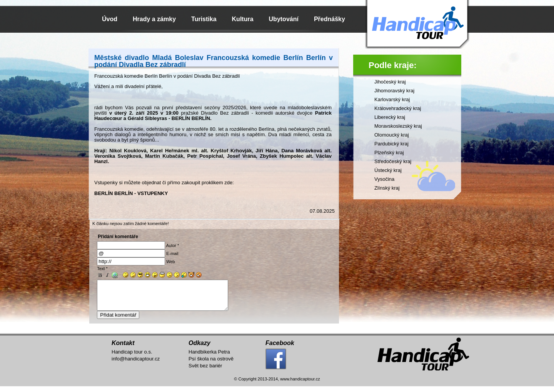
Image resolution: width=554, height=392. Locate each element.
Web (170, 262)
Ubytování (284, 19)
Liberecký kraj (390, 117)
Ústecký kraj (388, 170)
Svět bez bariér (205, 371)
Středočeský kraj (393, 161)
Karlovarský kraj (392, 99)
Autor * (173, 245)
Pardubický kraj (391, 144)
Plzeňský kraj (389, 153)
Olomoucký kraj (392, 135)
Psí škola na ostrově (211, 364)
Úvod (110, 19)
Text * (102, 269)
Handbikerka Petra (209, 358)
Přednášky (330, 19)
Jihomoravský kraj (394, 91)
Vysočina (384, 179)
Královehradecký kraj (398, 108)
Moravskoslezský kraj (398, 126)
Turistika (204, 19)
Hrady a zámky (154, 19)
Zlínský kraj (387, 188)
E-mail (172, 254)
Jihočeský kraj (390, 82)
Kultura (243, 19)
